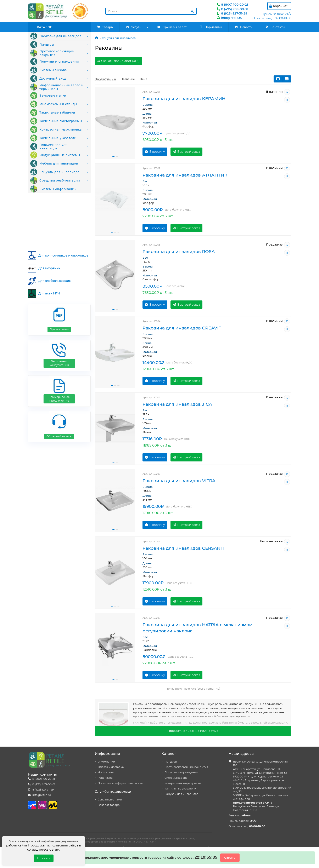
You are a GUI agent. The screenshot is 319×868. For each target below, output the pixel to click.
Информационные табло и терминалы (55, 100)
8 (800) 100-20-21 (232, 4)
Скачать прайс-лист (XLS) (119, 61)
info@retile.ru (229, 18)
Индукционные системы (53, 185)
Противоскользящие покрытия (58, 58)
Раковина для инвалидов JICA (177, 404)
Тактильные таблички (51, 132)
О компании (106, 762)
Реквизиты (105, 778)
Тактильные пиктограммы (55, 143)
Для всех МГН (44, 282)
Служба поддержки (113, 792)
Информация (107, 754)
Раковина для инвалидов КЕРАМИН (184, 99)
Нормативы (211, 27)
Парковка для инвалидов (54, 37)
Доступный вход (47, 90)
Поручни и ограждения (53, 69)
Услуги (133, 27)
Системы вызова (47, 79)
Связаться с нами (110, 800)
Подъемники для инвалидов (57, 174)
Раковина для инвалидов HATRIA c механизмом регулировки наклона (198, 628)
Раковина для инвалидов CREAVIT (182, 328)
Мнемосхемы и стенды (52, 122)
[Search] (151, 11)
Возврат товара (109, 805)
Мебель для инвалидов (53, 196)
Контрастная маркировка (54, 153)
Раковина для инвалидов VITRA (179, 481)
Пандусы (42, 48)
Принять (44, 858)
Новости (244, 27)
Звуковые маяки (47, 111)
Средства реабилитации (54, 217)
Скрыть (230, 858)
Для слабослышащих (49, 269)
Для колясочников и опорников (58, 244)
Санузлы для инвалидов (53, 206)
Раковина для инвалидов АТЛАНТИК (185, 175)
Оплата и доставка (111, 767)
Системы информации (52, 227)
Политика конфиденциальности (120, 783)
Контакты (275, 27)
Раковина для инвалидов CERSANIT (183, 548)
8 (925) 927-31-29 (232, 13)
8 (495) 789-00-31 (232, 9)
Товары (105, 27)
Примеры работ (172, 27)
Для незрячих (44, 257)
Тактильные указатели (52, 164)
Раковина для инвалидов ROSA (179, 251)
